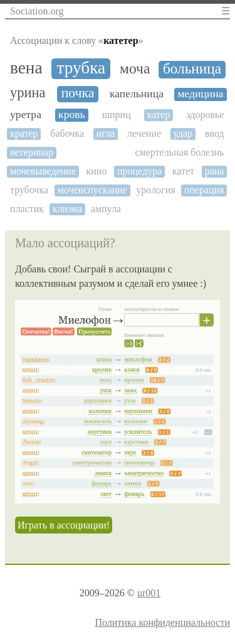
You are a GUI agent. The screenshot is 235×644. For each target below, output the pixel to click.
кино (97, 171)
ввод (215, 133)
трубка (81, 68)
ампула (106, 209)
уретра (26, 115)
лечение (144, 133)
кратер (24, 133)
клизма (68, 209)
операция (204, 190)
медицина (200, 94)
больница (192, 69)
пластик (27, 209)
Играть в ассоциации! (64, 525)
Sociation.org (37, 11)
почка (78, 93)
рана (215, 171)
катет (183, 171)
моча (135, 69)
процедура (139, 171)
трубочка (29, 190)
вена (26, 68)
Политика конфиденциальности (162, 622)
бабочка (67, 133)
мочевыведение (43, 171)
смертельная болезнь (180, 152)
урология (155, 190)
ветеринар (32, 152)
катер (159, 115)
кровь (72, 115)
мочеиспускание (92, 190)
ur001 (149, 593)
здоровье (205, 115)
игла (106, 133)
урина (28, 93)
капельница (137, 94)
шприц (117, 115)
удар (183, 133)
